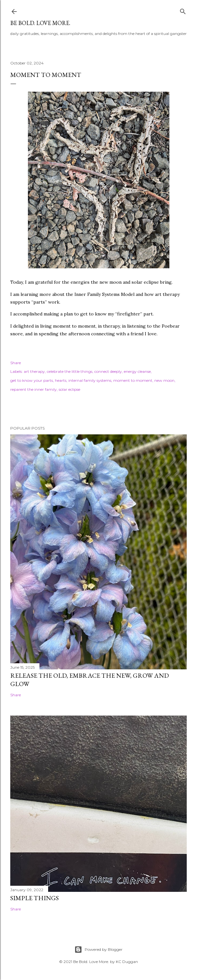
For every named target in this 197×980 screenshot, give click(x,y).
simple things (34, 898)
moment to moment (133, 380)
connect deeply (108, 371)
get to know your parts (32, 380)
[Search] (183, 10)
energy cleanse (137, 371)
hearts (61, 380)
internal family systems (90, 380)
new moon (164, 380)
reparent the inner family (34, 389)
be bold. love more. (40, 23)
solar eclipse (69, 389)
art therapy (34, 371)
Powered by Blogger (98, 950)
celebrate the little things (70, 371)
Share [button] (16, 363)
